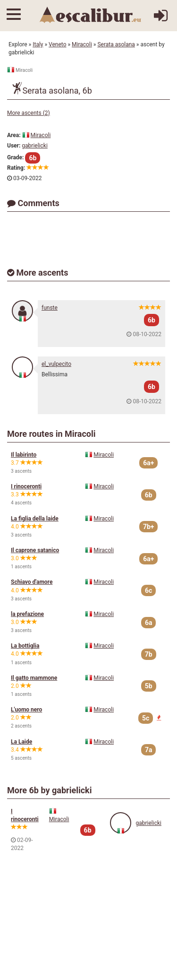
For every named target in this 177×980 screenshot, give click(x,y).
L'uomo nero (26, 710)
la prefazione (27, 614)
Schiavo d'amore (32, 582)
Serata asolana (116, 44)
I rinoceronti (26, 486)
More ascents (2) (29, 113)
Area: (14, 135)
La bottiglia (25, 646)
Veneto (57, 44)
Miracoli (82, 44)
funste (50, 308)
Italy (38, 44)
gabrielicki (34, 146)
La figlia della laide (35, 519)
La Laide (21, 742)
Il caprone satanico (35, 550)
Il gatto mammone (34, 678)
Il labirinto (24, 455)
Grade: (15, 157)
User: (14, 146)
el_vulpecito (56, 364)
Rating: (16, 168)
